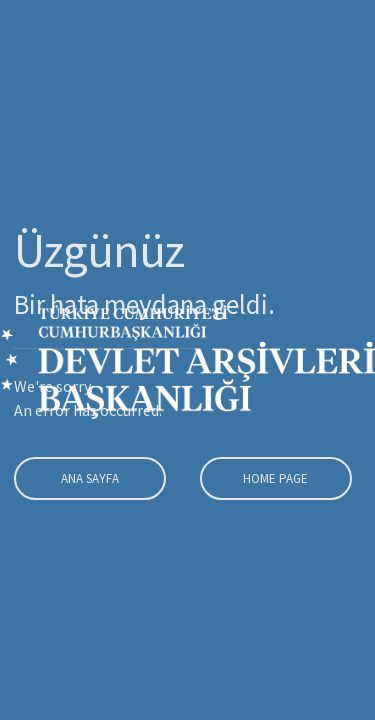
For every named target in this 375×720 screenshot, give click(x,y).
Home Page (273, 478)
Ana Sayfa (88, 478)
